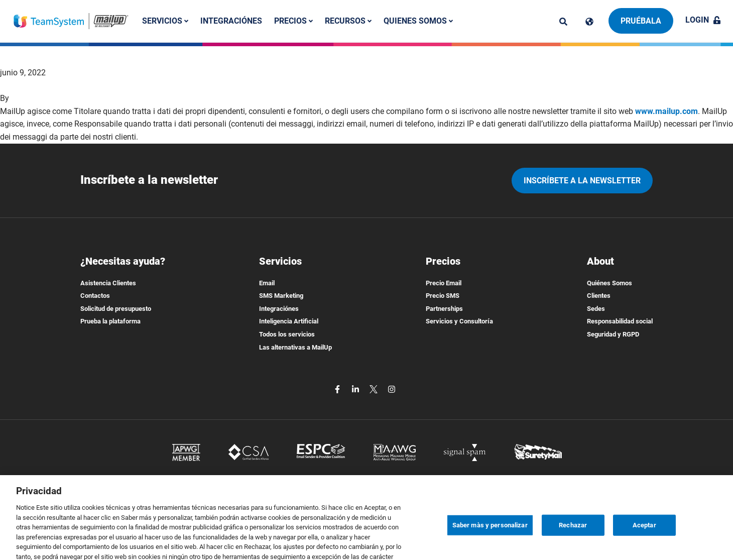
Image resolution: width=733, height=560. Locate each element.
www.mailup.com (666, 111)
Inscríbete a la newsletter (582, 181)
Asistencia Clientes (108, 283)
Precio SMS (443, 296)
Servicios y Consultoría (459, 321)
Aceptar (644, 535)
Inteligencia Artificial (289, 321)
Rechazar (573, 535)
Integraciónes (231, 21)
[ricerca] (563, 22)
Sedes (596, 309)
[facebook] (338, 388)
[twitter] (375, 388)
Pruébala (641, 21)
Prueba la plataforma (110, 321)
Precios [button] (293, 21)
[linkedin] (356, 388)
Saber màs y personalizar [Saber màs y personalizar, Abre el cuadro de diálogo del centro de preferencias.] (490, 535)
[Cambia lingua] (589, 22)
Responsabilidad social (620, 321)
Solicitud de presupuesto (116, 309)
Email (267, 283)
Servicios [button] (165, 21)
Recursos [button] (348, 21)
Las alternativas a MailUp (295, 347)
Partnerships (444, 309)
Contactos (95, 296)
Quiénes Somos (609, 283)
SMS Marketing (281, 296)
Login (703, 20)
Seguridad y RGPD (613, 334)
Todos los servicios (287, 334)
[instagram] (392, 388)
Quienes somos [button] (418, 21)
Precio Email (444, 283)
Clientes (599, 296)
